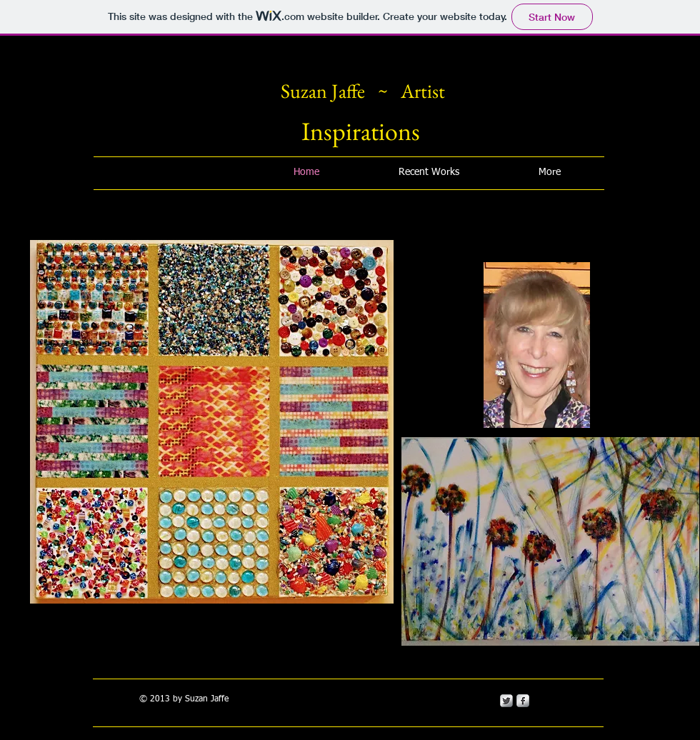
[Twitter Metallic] (506, 701)
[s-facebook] (523, 701)
